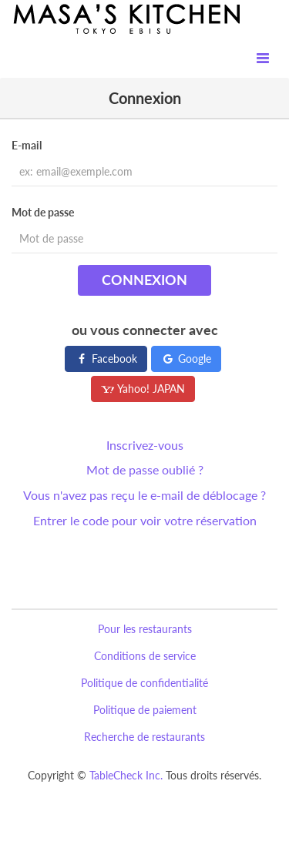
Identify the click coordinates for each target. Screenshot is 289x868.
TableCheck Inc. (126, 775)
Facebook (106, 359)
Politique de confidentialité (144, 683)
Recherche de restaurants (144, 737)
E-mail (27, 145)
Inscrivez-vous (145, 445)
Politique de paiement (145, 710)
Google (186, 359)
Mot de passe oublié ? (145, 469)
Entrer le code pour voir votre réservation (145, 520)
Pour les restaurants (145, 629)
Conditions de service (145, 656)
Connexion (144, 280)
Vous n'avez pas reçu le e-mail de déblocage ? (144, 495)
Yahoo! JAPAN (143, 389)
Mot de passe (43, 212)
